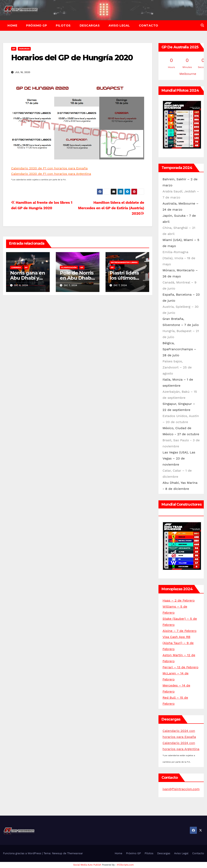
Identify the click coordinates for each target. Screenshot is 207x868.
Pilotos (63, 25)
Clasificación (69, 267)
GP (14, 49)
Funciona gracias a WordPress (23, 853)
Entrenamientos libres (124, 262)
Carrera (16, 267)
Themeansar (75, 853)
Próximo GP (36, 25)
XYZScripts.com (125, 865)
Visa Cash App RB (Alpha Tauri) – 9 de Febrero (178, 643)
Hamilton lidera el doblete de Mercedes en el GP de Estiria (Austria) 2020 (111, 208)
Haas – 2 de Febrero (179, 600)
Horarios (24, 49)
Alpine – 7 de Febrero (180, 631)
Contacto (149, 25)
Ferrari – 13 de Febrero (180, 667)
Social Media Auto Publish (87, 865)
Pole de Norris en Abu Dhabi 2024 (77, 278)
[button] (202, 25)
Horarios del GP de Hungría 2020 (72, 58)
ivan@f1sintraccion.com (181, 789)
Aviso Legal (119, 25)
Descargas (90, 25)
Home (12, 25)
